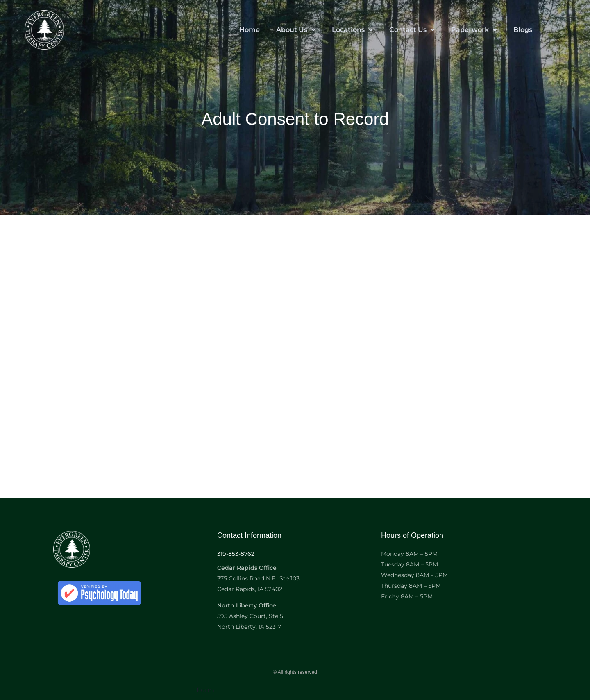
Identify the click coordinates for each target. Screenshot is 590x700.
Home (250, 30)
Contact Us (412, 30)
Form (205, 690)
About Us (296, 30)
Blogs (523, 30)
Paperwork (474, 30)
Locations (352, 30)
